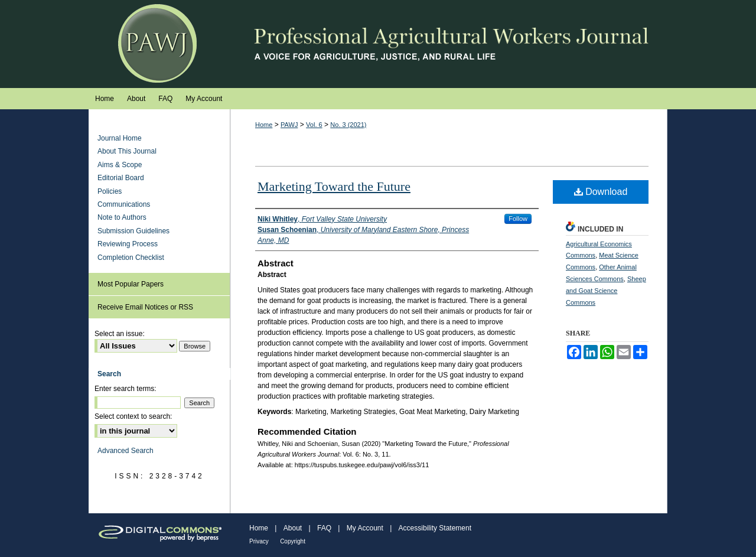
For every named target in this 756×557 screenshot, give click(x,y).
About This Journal (127, 151)
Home (264, 125)
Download (601, 192)
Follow (518, 219)
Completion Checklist (131, 258)
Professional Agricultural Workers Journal (378, 44)
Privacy (259, 541)
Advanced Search (126, 451)
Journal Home (120, 138)
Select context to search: (133, 416)
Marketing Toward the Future (334, 186)
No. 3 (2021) (348, 125)
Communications (124, 204)
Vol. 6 (314, 125)
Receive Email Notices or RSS (145, 307)
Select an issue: (120, 334)
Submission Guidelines (133, 231)
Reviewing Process (128, 244)
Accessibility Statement (435, 528)
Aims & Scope (120, 165)
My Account (365, 528)
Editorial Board (121, 178)
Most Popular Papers (131, 284)
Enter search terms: (126, 389)
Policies (110, 191)
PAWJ (289, 125)
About (293, 528)
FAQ (324, 528)
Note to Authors (122, 217)
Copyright (293, 541)
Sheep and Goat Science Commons (606, 291)
